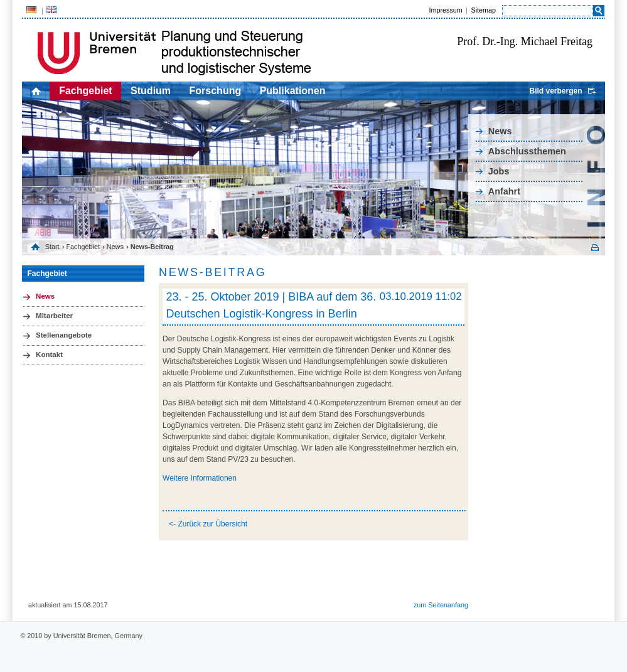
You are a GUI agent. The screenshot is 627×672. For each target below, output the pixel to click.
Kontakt (49, 355)
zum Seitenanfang (441, 605)
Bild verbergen (555, 91)
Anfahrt (504, 191)
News (500, 131)
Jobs (499, 171)
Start (52, 247)
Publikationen (293, 91)
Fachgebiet (85, 91)
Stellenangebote (64, 335)
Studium (151, 91)
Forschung (216, 91)
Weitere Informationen (200, 478)
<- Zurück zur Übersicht (208, 524)
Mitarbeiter (54, 316)
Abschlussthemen (527, 151)
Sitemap (483, 10)
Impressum (445, 10)
